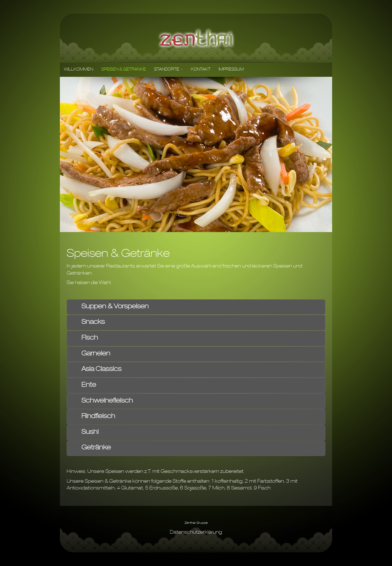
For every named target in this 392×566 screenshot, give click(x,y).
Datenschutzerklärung (196, 532)
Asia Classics (101, 370)
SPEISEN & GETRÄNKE (124, 70)
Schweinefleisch (107, 401)
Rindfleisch (98, 417)
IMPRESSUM (231, 70)
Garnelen (96, 354)
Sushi (90, 433)
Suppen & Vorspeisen (115, 307)
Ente (89, 385)
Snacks (93, 322)
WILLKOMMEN (79, 70)
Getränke (96, 448)
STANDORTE (168, 70)
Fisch (90, 338)
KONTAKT (201, 70)
